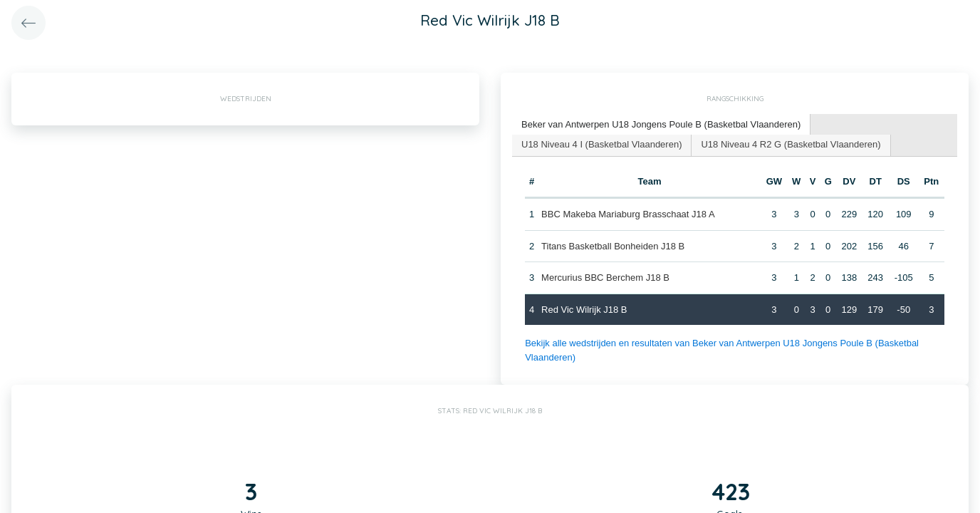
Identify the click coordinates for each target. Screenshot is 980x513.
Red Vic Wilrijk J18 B (584, 310)
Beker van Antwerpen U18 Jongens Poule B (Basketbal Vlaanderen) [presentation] (661, 124)
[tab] (661, 125)
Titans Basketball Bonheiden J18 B (613, 246)
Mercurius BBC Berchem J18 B (605, 278)
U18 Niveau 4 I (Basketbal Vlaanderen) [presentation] (601, 144)
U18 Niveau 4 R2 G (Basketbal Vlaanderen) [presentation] (791, 144)
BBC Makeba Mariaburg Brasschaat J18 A (628, 214)
